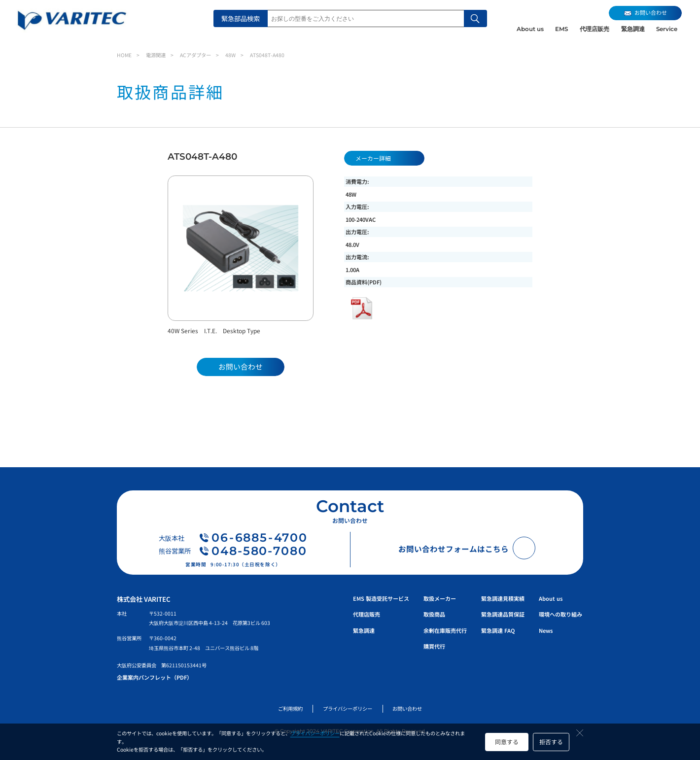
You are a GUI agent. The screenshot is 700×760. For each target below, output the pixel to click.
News (546, 630)
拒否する (551, 742)
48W (230, 55)
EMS (561, 29)
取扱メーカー (440, 598)
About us (530, 29)
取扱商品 (434, 614)
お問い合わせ (407, 708)
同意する (507, 742)
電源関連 (156, 55)
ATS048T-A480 (267, 55)
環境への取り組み (560, 614)
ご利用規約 (290, 708)
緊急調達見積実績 (503, 598)
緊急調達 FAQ (498, 630)
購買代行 (434, 646)
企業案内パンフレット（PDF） (155, 677)
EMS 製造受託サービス (381, 598)
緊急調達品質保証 (503, 614)
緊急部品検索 (241, 18)
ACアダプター (195, 55)
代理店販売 (595, 29)
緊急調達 (633, 29)
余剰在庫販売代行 (445, 630)
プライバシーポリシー (315, 733)
